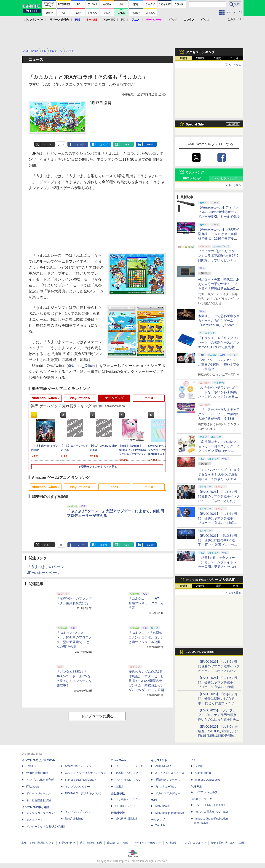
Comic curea (203, 773)
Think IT (31, 766)
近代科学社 (118, 813)
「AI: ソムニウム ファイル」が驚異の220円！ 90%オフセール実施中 (219, 364)
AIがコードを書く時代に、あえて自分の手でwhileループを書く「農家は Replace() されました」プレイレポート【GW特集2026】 (219, 288)
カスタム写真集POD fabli (212, 812)
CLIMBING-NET (125, 806)
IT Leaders (33, 787)
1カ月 (235, 58)
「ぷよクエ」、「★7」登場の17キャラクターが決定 (146, 603)
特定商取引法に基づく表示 (228, 843)
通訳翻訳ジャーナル (168, 780)
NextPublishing (74, 819)
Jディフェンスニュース (170, 773)
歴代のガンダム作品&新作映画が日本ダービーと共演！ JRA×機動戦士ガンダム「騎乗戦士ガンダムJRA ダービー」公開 (146, 681)
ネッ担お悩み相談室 (39, 800)
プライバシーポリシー (147, 843)
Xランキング (195, 172)
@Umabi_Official (82, 366)
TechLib (160, 825)
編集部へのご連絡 (118, 843)
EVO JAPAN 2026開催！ (201, 652)
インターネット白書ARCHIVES (46, 827)
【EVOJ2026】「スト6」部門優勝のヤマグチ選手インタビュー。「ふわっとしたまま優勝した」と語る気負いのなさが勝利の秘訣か (219, 501)
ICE (193, 760)
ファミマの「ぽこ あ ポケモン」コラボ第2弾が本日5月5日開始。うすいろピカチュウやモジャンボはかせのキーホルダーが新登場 (219, 260)
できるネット (35, 820)
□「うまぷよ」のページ (45, 567)
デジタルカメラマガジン (41, 813)
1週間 (218, 58)
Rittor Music (119, 760)
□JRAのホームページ (43, 573)
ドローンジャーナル (39, 793)
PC (123, 20)
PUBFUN (197, 787)
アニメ (149, 398)
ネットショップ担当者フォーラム (86, 773)
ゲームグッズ (114, 398)
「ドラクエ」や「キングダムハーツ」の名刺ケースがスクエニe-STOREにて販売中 (219, 342)
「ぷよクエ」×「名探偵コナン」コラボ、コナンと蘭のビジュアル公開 (146, 637)
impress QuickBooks (208, 780)
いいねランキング (226, 179)
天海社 (200, 766)
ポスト (48, 144)
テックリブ (158, 820)
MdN (154, 800)
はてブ (104, 144)
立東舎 (120, 787)
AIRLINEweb (163, 766)
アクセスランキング (200, 52)
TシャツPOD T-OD (128, 780)
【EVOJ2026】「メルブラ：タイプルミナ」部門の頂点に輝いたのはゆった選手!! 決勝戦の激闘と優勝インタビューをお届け (219, 719)
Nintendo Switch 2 (46, 398)
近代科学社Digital (126, 819)
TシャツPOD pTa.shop (210, 805)
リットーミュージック (129, 766)
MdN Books (163, 806)
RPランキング (192, 179)
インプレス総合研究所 (40, 780)
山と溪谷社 (118, 793)
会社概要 (171, 843)
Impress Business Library (81, 780)
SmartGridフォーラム (78, 766)
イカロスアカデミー (168, 793)
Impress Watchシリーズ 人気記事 (210, 580)
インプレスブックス (78, 812)
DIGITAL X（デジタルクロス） (84, 793)
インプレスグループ (194, 843)
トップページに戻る (97, 716)
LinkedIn (149, 144)
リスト (61, 144)
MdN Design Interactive (170, 813)
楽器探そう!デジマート (130, 773)
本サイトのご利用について (37, 843)
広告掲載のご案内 (91, 843)
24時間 (200, 58)
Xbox (114, 487)
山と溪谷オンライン (128, 799)
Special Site (195, 124)
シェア (81, 144)
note (126, 144)
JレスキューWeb (166, 787)
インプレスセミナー (78, 787)
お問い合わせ (67, 843)
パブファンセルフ (206, 792)
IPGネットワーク (202, 799)
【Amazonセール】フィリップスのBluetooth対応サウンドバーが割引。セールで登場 (219, 212)
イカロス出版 (159, 760)
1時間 (183, 58)
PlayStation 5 (80, 398)
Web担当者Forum (37, 773)
